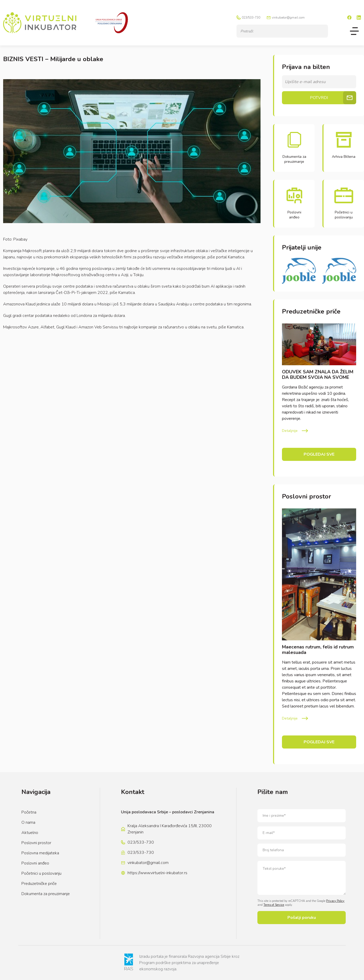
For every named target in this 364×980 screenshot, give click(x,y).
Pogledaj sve (319, 454)
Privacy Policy (335, 901)
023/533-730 (251, 18)
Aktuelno (30, 833)
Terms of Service (274, 905)
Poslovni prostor (36, 843)
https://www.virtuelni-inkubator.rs (157, 873)
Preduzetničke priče (39, 884)
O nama (28, 822)
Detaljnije (290, 431)
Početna (29, 812)
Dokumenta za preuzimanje (46, 894)
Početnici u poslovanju (41, 873)
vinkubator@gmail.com (288, 18)
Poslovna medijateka (40, 853)
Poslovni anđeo (35, 863)
